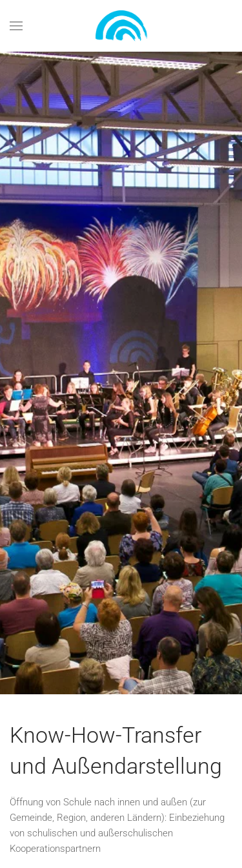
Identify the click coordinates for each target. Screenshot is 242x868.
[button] (16, 26)
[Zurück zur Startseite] (121, 26)
